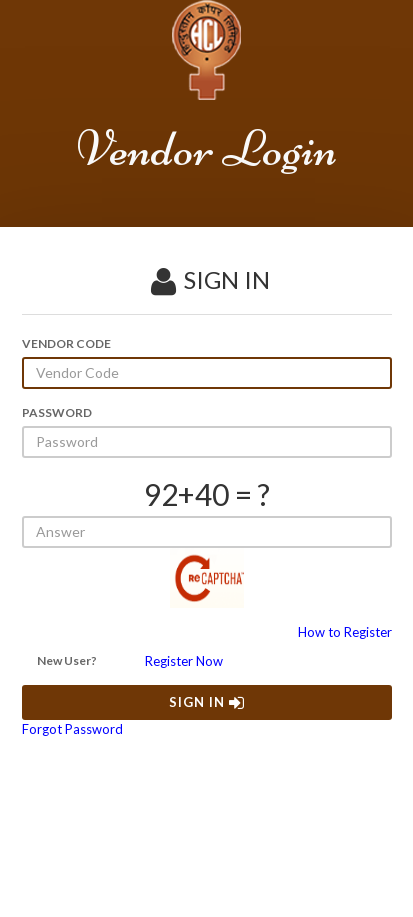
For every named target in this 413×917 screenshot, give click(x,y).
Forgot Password (72, 729)
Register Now (184, 661)
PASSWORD (57, 412)
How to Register (345, 632)
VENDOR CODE (66, 343)
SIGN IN (207, 702)
